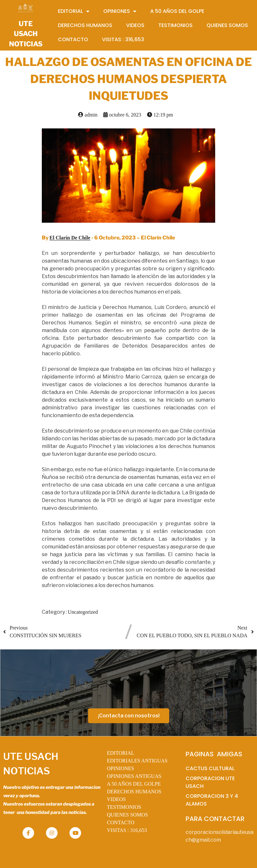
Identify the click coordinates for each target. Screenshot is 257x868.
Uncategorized (83, 612)
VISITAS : (127, 830)
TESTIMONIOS (124, 807)
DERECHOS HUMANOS (134, 792)
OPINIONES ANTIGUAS (134, 776)
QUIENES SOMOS (127, 815)
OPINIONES (120, 768)
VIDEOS (116, 799)
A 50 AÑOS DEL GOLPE (134, 784)
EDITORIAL (120, 753)
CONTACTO (121, 822)
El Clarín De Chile (70, 238)
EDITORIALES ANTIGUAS (137, 761)
